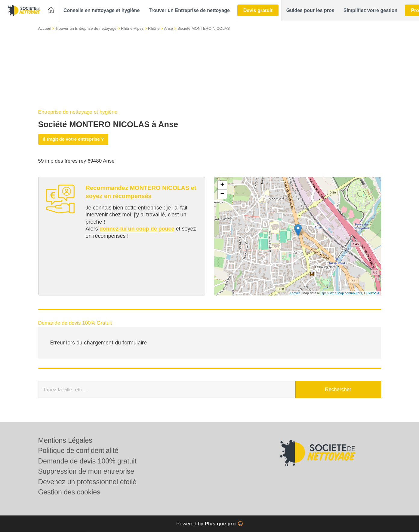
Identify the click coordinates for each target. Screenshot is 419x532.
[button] (102, 11)
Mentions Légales (65, 440)
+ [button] (222, 185)
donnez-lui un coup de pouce (137, 229)
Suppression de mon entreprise (86, 471)
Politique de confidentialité (78, 451)
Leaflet (295, 293)
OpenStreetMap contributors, (342, 293)
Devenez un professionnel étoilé (87, 482)
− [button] (222, 194)
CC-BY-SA (372, 293)
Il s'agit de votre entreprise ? (73, 139)
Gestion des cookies (69, 492)
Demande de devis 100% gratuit (87, 461)
